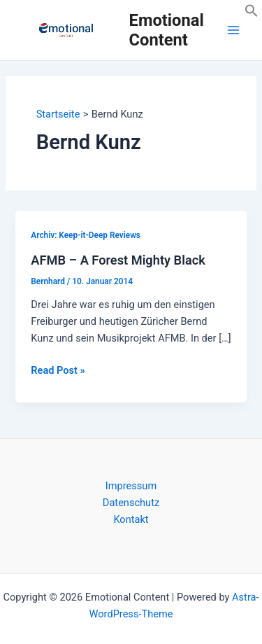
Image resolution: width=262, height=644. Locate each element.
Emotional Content (167, 30)
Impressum (131, 486)
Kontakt (131, 519)
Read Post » (58, 370)
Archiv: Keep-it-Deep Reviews (86, 235)
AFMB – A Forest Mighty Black (118, 260)
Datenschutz (131, 503)
